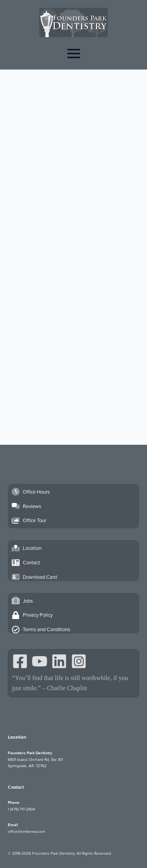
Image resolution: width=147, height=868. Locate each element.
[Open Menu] (74, 53)
